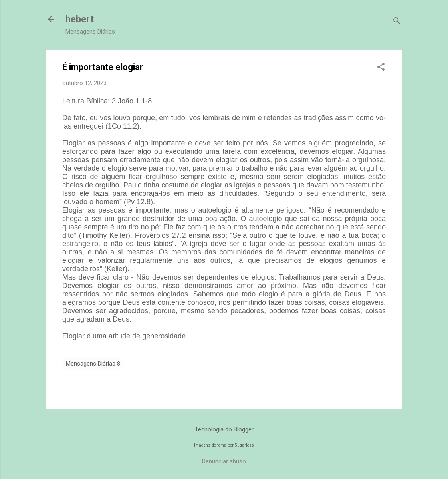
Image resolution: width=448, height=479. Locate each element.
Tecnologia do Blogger (224, 429)
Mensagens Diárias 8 (93, 364)
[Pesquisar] (397, 22)
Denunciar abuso (224, 461)
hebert (80, 19)
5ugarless (244, 445)
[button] (381, 68)
